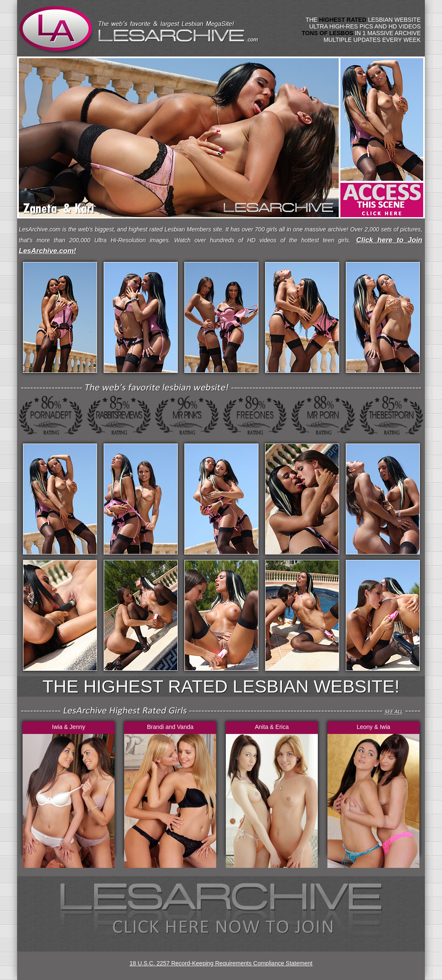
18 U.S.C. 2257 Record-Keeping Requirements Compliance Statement (221, 963)
